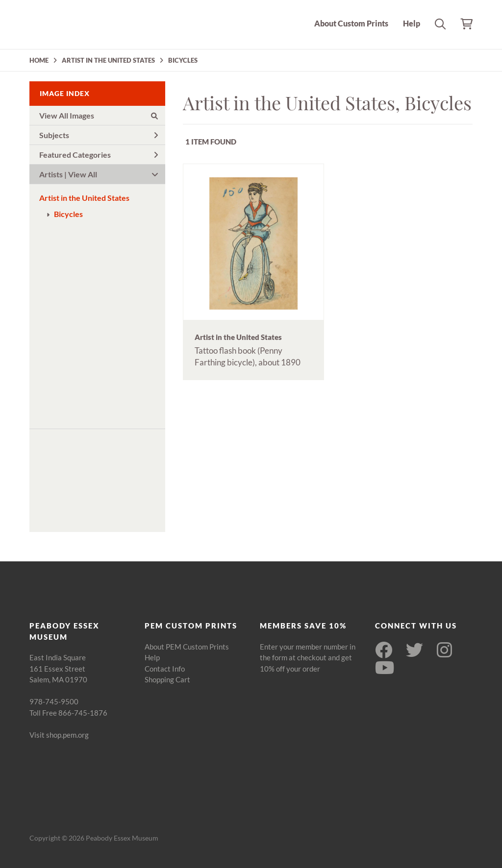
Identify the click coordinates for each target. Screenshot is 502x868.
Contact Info (165, 669)
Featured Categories (99, 155)
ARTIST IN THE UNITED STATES (108, 60)
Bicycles (68, 214)
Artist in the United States (84, 198)
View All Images (99, 115)
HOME (39, 60)
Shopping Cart (167, 679)
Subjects (99, 135)
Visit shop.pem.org (59, 735)
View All (83, 174)
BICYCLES (183, 60)
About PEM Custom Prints (187, 647)
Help (412, 23)
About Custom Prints (351, 23)
